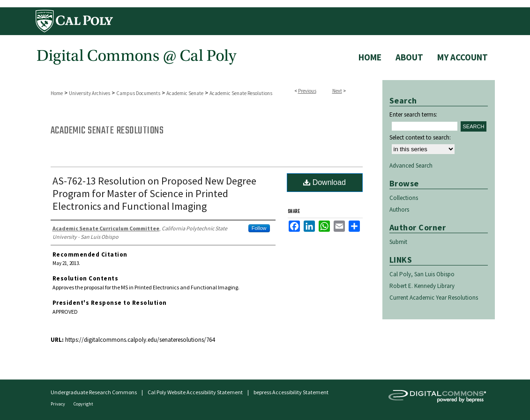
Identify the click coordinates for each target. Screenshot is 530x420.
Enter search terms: (413, 114)
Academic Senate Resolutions (241, 93)
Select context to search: (420, 137)
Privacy (58, 404)
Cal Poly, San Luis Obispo (422, 274)
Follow (259, 228)
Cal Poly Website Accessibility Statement (195, 392)
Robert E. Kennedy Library (422, 286)
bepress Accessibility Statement (291, 392)
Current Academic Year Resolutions (434, 298)
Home (57, 93)
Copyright (83, 404)
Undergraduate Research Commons (94, 392)
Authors (399, 210)
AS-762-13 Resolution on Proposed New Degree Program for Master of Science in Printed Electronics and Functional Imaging (154, 193)
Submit (398, 242)
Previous (307, 91)
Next (337, 91)
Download (325, 182)
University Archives (90, 93)
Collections (404, 198)
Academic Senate (185, 93)
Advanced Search (411, 166)
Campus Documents (138, 93)
